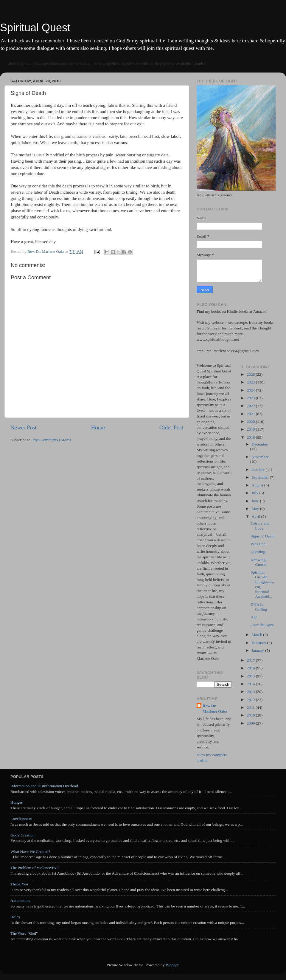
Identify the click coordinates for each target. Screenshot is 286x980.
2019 (251, 429)
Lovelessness (21, 819)
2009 (251, 723)
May (256, 509)
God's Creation (22, 835)
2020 (251, 422)
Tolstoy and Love (260, 526)
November (260, 457)
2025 (251, 382)
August (258, 485)
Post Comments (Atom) (52, 440)
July (256, 493)
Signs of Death (262, 536)
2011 (251, 707)
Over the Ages (262, 625)
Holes (15, 917)
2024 (251, 390)
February (259, 643)
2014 (251, 684)
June (256, 501)
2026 (251, 374)
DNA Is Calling (259, 607)
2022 (251, 406)
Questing (258, 552)
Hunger (17, 802)
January (258, 650)
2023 (251, 398)
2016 (251, 668)
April (257, 516)
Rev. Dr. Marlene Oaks (215, 708)
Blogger (172, 965)
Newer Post (24, 427)
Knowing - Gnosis (259, 562)
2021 (251, 414)
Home (98, 427)
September (261, 477)
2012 (251, 700)
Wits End (258, 544)
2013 (251, 692)
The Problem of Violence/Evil (35, 868)
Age (254, 617)
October (259, 470)
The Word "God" (24, 933)
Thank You (19, 884)
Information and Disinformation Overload (44, 786)
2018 (251, 437)
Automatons (20, 900)
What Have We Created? (30, 852)
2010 (251, 715)
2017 (251, 660)
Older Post (171, 427)
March (258, 635)
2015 (251, 676)
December (260, 444)
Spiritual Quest (35, 28)
